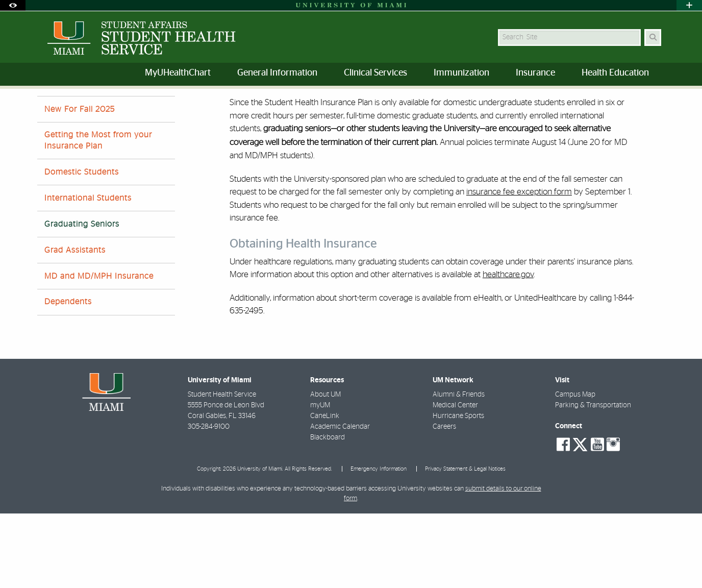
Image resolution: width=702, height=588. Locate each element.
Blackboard (328, 512)
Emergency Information (379, 543)
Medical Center (455, 480)
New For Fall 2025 (80, 184)
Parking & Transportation (593, 480)
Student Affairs (60, 109)
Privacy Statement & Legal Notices (465, 543)
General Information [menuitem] (277, 73)
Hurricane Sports (458, 491)
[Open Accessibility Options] (13, 5)
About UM (325, 469)
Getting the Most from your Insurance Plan (98, 215)
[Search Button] (653, 38)
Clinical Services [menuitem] (375, 73)
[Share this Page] (656, 104)
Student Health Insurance (169, 109)
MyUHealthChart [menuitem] (178, 73)
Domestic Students (82, 247)
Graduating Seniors (250, 110)
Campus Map (575, 469)
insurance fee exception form (519, 266)
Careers (444, 501)
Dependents (68, 376)
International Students (88, 273)
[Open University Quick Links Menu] (689, 5)
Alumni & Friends (459, 469)
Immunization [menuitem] (461, 73)
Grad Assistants (75, 325)
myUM (320, 480)
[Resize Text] (632, 103)
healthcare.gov (508, 349)
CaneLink (325, 491)
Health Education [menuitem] (615, 73)
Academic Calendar (340, 501)
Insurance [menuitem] (535, 73)
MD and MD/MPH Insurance (99, 351)
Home (107, 109)
